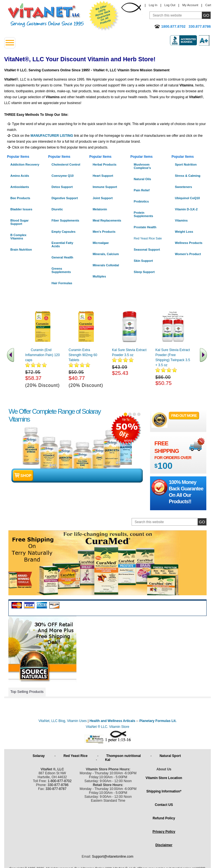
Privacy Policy (164, 832)
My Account (190, 5)
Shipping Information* (164, 791)
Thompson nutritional (125, 756)
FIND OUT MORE (184, 416)
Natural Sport (171, 756)
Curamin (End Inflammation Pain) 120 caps (42, 355)
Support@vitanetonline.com (113, 857)
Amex (42, 605)
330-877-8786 (58, 785)
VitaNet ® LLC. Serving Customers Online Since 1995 (46, 15)
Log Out (170, 5)
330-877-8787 (56, 789)
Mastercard (17, 605)
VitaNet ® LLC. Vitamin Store (107, 727)
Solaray (39, 756)
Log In (153, 5)
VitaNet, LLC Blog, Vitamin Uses (63, 721)
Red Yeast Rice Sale (148, 238)
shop (26, 476)
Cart (208, 5)
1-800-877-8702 (59, 781)
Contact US (164, 805)
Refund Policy (164, 818)
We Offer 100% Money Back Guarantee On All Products (104, 16)
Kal (108, 760)
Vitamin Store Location (164, 778)
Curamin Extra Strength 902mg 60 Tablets (83, 355)
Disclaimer (164, 845)
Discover (54, 605)
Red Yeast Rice (77, 756)
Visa (29, 605)
